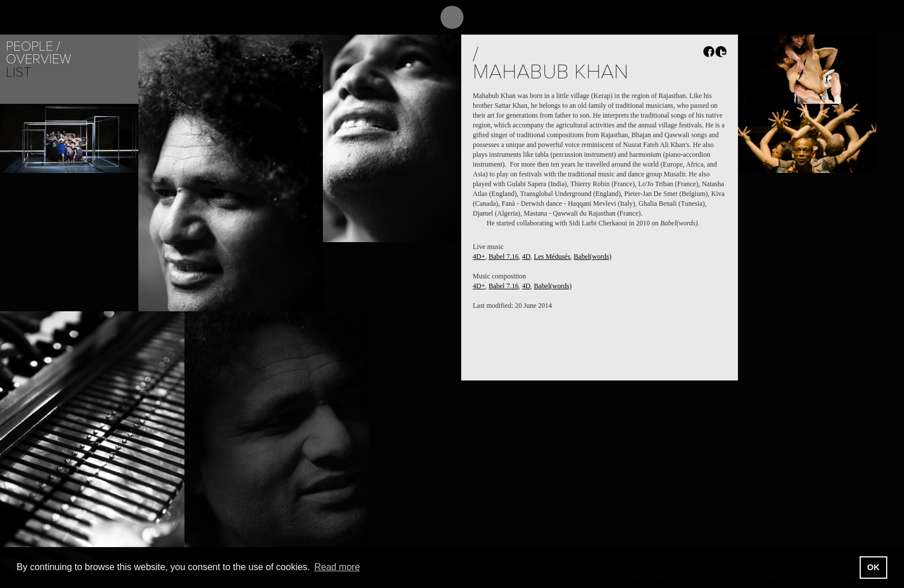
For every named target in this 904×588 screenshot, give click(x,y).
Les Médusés (552, 257)
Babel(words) (592, 257)
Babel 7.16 (503, 257)
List (18, 72)
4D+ (479, 257)
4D (526, 257)
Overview (38, 59)
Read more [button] (337, 567)
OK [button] (873, 567)
